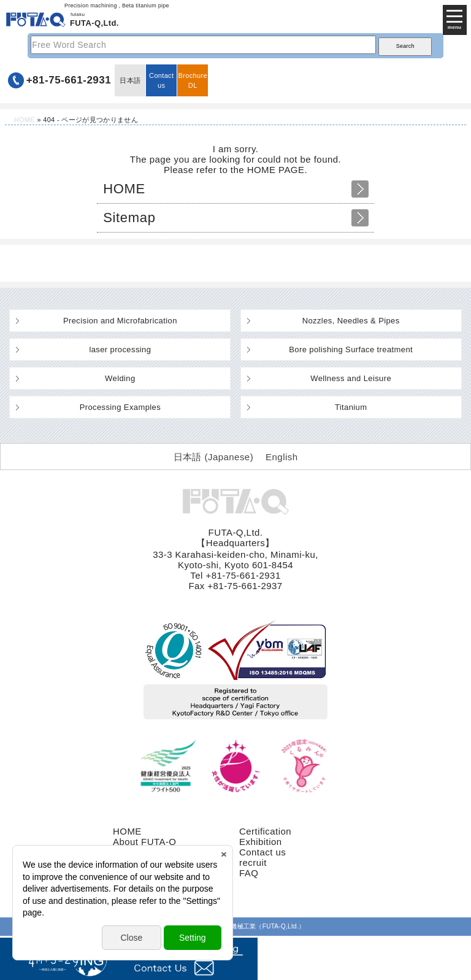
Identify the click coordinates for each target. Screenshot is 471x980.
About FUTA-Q (144, 842)
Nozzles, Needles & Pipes (351, 321)
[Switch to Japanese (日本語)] (214, 457)
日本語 (130, 80)
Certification (265, 831)
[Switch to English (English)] (281, 457)
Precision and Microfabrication (120, 321)
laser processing (120, 349)
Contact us (161, 80)
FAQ (249, 873)
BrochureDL (193, 80)
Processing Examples (120, 407)
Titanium (351, 407)
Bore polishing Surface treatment (351, 349)
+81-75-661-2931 (69, 80)
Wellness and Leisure (351, 378)
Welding (120, 378)
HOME (25, 120)
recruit (253, 862)
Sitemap (129, 218)
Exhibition (261, 842)
